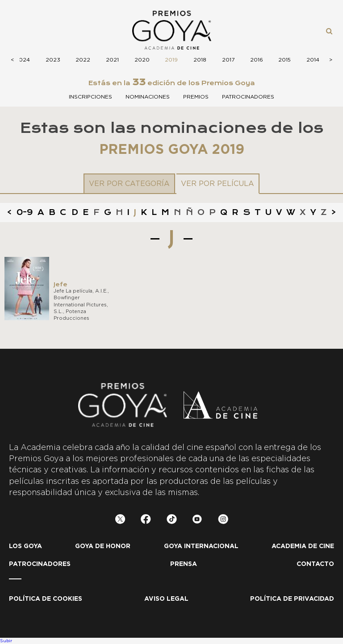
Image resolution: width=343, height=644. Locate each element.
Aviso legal (166, 599)
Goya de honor (103, 546)
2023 (53, 60)
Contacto (315, 564)
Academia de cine (303, 546)
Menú (20, 30)
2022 (83, 60)
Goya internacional (201, 546)
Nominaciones (148, 97)
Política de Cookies (46, 599)
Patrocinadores (248, 97)
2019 (171, 60)
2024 (23, 60)
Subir (6, 641)
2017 (228, 60)
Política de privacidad (292, 599)
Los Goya (25, 546)
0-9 (25, 212)
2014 (313, 60)
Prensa (184, 564)
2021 (112, 60)
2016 (257, 60)
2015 (284, 60)
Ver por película (218, 184)
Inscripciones (90, 97)
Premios (196, 97)
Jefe (61, 284)
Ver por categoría (129, 184)
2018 (200, 60)
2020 (142, 60)
